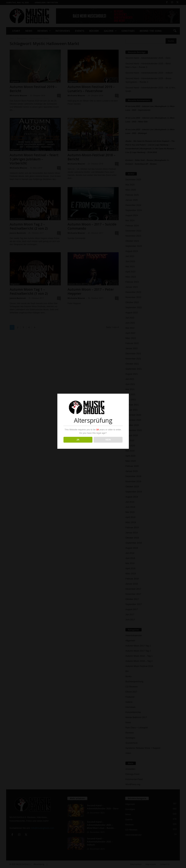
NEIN (108, 440)
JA (78, 440)
